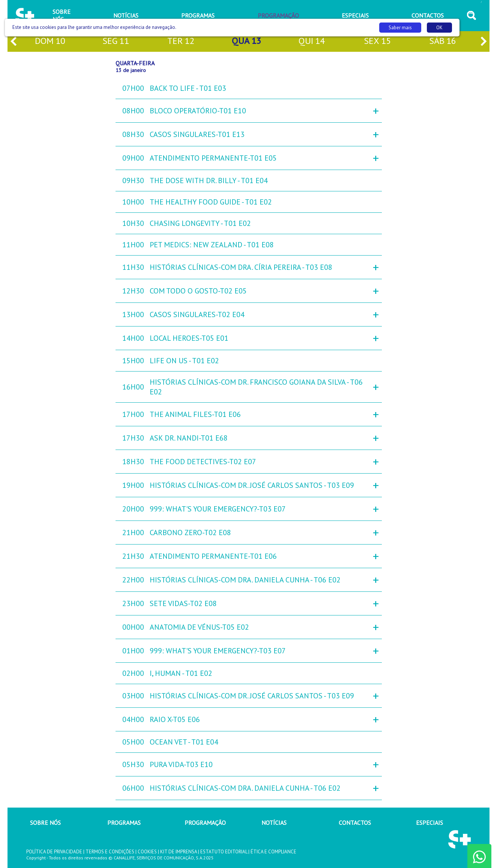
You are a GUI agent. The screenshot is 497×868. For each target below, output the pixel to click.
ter (181, 41)
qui (312, 41)
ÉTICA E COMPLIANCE (273, 852)
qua (246, 41)
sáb (443, 41)
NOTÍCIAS (274, 823)
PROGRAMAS (124, 823)
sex (377, 41)
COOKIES (147, 852)
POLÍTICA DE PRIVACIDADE (54, 852)
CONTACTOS (355, 823)
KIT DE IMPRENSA (179, 852)
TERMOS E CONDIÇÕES (110, 852)
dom (50, 41)
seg (116, 41)
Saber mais (400, 28)
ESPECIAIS (429, 823)
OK (439, 28)
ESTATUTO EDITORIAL (224, 852)
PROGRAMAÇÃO (205, 823)
